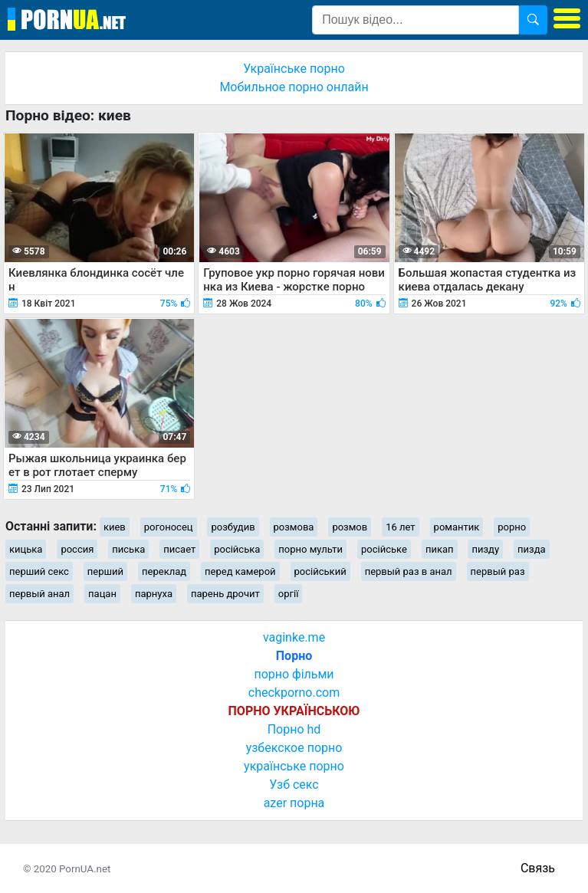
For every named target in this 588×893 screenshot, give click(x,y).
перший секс (39, 571)
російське (384, 549)
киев (115, 527)
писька (128, 549)
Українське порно (294, 69)
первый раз (498, 571)
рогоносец (169, 527)
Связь (538, 868)
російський (320, 571)
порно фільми (294, 674)
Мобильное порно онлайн (294, 87)
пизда (532, 549)
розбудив (233, 527)
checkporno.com (294, 693)
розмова (294, 527)
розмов (350, 527)
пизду (485, 549)
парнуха (154, 594)
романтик (457, 527)
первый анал (39, 594)
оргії (289, 594)
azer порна (294, 803)
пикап (440, 549)
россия (77, 549)
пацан (102, 594)
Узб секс (294, 785)
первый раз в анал (409, 571)
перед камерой (240, 571)
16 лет (400, 527)
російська (237, 549)
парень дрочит (225, 594)
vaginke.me (294, 637)
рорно (512, 527)
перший (105, 571)
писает (179, 549)
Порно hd (294, 729)
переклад (164, 571)
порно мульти (310, 549)
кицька (26, 549)
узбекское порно (294, 748)
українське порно (294, 766)
